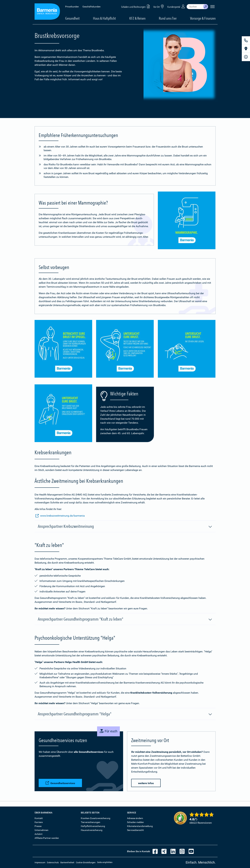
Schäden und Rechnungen (136, 6)
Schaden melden (135, 822)
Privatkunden (72, 7)
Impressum (40, 862)
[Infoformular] (246, 57)
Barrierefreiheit (67, 862)
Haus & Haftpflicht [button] (104, 18)
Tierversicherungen (91, 822)
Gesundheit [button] (72, 18)
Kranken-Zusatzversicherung (96, 818)
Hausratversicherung (92, 830)
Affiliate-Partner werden (47, 838)
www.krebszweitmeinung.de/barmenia (60, 516)
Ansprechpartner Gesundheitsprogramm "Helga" (125, 714)
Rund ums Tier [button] (168, 18)
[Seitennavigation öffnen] (212, 7)
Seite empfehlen (105, 862)
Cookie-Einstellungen (86, 862)
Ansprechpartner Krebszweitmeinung (125, 526)
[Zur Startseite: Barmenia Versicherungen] (47, 12)
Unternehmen (41, 830)
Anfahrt (39, 834)
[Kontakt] (246, 40)
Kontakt (39, 818)
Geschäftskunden (92, 7)
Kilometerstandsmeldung (140, 826)
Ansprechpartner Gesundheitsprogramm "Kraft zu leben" (125, 619)
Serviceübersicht (135, 830)
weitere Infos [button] (146, 783)
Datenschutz (53, 862)
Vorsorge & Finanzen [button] (203, 18)
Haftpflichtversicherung (93, 826)
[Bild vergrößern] (187, 220)
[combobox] (195, 7)
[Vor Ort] (246, 49)
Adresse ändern (135, 818)
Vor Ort (159, 6)
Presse (38, 826)
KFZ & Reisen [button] (137, 18)
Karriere (39, 822)
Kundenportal (176, 6)
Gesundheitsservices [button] (60, 783)
